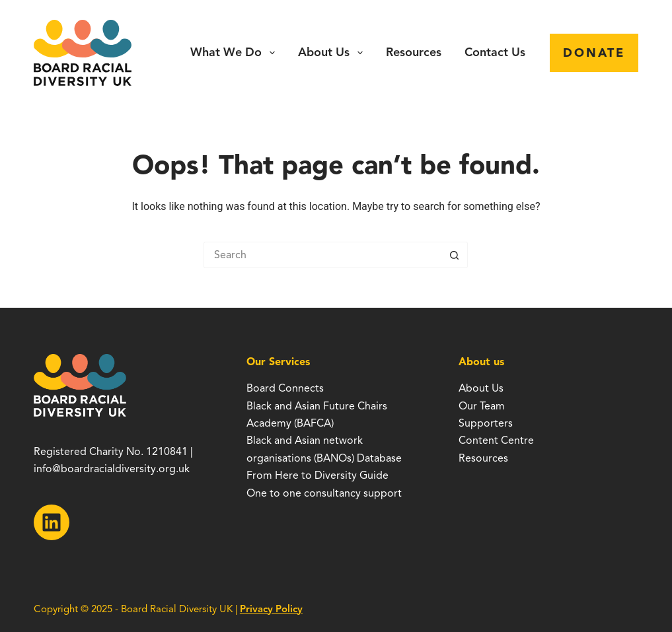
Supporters (486, 423)
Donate (594, 53)
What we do (235, 53)
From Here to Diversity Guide (317, 475)
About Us (333, 53)
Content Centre (496, 440)
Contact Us (495, 52)
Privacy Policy (271, 609)
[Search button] (455, 255)
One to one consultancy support (324, 493)
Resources (414, 52)
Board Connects (285, 388)
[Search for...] (322, 255)
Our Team (482, 406)
